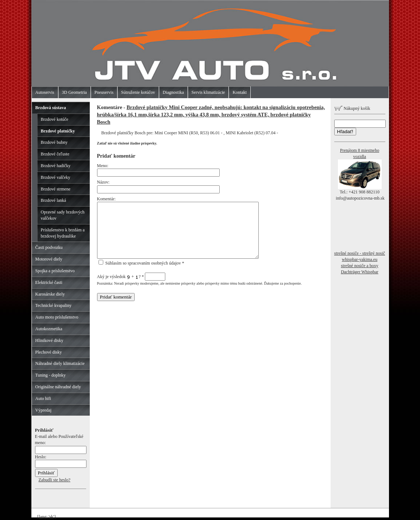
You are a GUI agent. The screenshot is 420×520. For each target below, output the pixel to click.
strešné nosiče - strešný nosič (360, 253)
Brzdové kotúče (55, 119)
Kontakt (240, 92)
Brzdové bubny (54, 142)
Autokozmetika (49, 329)
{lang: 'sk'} (47, 517)
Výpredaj (44, 410)
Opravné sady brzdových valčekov (63, 215)
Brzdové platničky (58, 131)
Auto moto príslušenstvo (57, 317)
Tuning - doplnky (51, 375)
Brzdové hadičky (56, 166)
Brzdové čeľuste (55, 154)
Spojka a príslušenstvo (55, 271)
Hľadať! (345, 132)
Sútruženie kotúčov (138, 92)
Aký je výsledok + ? (131, 277)
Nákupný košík (352, 108)
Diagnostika (173, 92)
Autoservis (45, 92)
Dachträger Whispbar (360, 272)
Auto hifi (43, 398)
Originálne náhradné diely (58, 387)
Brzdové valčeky (56, 177)
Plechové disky (49, 352)
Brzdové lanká (54, 200)
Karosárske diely (50, 294)
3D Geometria (74, 92)
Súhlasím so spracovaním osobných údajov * (141, 263)
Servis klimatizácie (208, 92)
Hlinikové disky (49, 340)
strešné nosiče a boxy (359, 266)
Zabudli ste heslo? (55, 480)
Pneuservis (104, 92)
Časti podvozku (49, 247)
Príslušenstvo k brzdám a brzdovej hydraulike (63, 233)
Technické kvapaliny (53, 305)
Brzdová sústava (51, 108)
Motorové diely (49, 259)
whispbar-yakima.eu (360, 259)
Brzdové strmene (56, 189)
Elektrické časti (49, 282)
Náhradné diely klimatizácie (60, 363)
